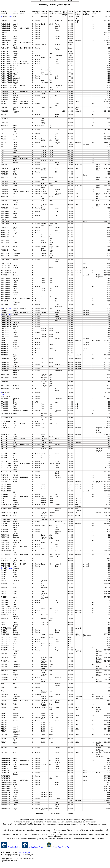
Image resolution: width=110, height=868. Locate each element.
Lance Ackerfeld (24, 852)
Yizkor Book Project (37, 847)
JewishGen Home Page (62, 847)
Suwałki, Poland (14, 847)
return (11, 17)
